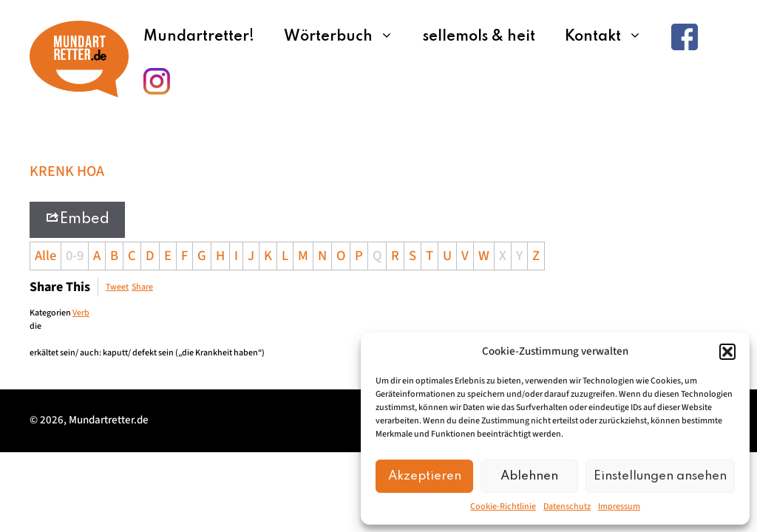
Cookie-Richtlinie (503, 507)
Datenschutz (567, 507)
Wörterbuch (346, 37)
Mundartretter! (199, 37)
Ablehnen (529, 476)
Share (142, 287)
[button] (727, 352)
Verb (81, 313)
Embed (77, 218)
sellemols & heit (479, 37)
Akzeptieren (425, 476)
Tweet (117, 287)
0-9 (75, 256)
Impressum (619, 507)
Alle (45, 256)
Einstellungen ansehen (660, 476)
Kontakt (611, 37)
